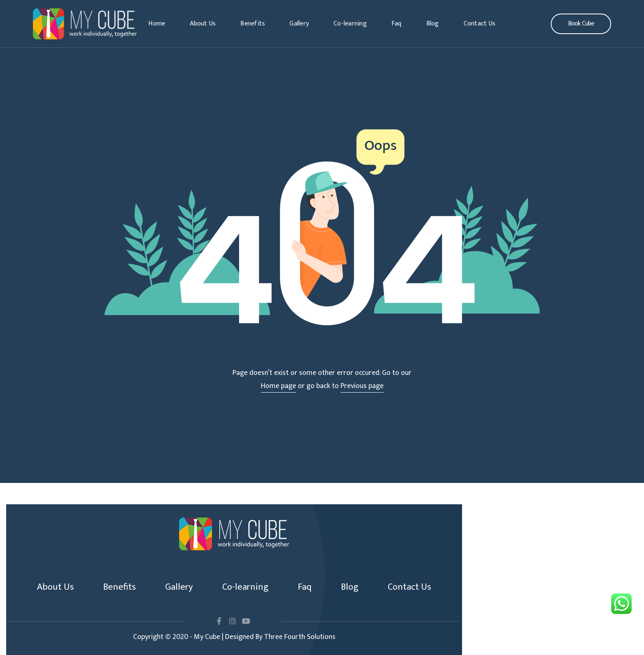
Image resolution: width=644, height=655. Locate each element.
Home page (278, 386)
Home (157, 24)
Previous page (362, 386)
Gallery (299, 24)
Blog (433, 24)
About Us (203, 24)
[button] (581, 24)
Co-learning (350, 24)
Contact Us (480, 24)
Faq (397, 24)
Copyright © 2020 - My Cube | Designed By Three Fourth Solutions (234, 637)
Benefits (253, 24)
